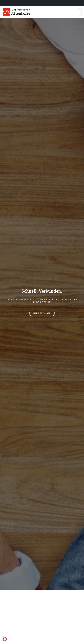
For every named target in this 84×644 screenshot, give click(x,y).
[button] (5, 639)
